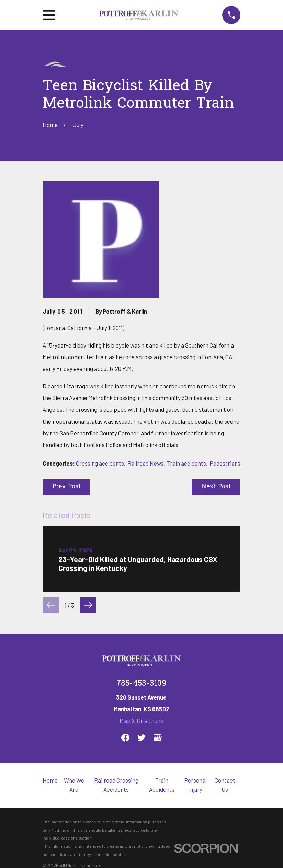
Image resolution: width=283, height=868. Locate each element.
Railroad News (145, 463)
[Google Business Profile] (158, 738)
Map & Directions (141, 720)
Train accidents (186, 463)
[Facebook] (125, 738)
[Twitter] (141, 738)
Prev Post (66, 487)
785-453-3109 (141, 684)
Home (50, 780)
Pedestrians (225, 463)
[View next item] (88, 605)
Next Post (216, 487)
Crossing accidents (100, 463)
